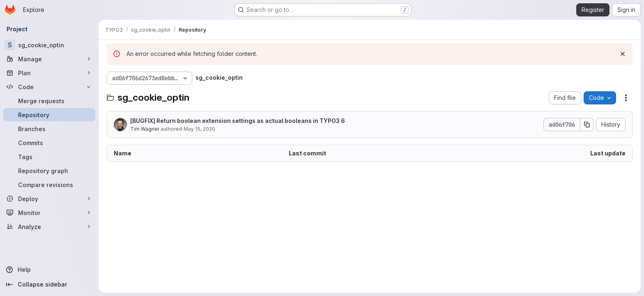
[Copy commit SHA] (587, 125)
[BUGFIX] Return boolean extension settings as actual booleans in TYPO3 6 (238, 121)
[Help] (49, 270)
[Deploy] (49, 199)
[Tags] (49, 157)
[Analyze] (49, 227)
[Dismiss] (623, 54)
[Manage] (49, 59)
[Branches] (49, 129)
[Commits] (49, 143)
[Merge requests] (49, 101)
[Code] (49, 87)
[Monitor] (49, 213)
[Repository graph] (49, 171)
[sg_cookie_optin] (49, 45)
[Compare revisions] (49, 185)
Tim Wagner (145, 129)
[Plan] (49, 73)
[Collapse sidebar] (49, 284)
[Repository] (49, 115)
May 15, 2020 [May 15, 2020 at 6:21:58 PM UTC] (199, 129)
